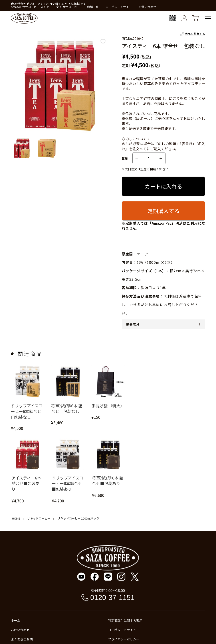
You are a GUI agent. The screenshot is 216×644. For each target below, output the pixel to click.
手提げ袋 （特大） (108, 406)
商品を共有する (192, 34)
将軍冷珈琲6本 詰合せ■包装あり (108, 481)
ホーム (16, 620)
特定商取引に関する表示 (125, 620)
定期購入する (164, 211)
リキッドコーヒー (39, 518)
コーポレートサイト (119, 7)
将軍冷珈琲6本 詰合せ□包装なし (67, 408)
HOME (16, 518)
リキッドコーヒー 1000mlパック (78, 518)
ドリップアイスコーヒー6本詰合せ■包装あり (68, 483)
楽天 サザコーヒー (68, 7)
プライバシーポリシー (124, 639)
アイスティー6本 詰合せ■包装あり (26, 483)
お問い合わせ (147, 7)
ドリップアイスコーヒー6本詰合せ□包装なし (27, 411)
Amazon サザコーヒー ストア (30, 7)
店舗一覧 (93, 7)
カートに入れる (164, 186)
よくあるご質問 (22, 639)
